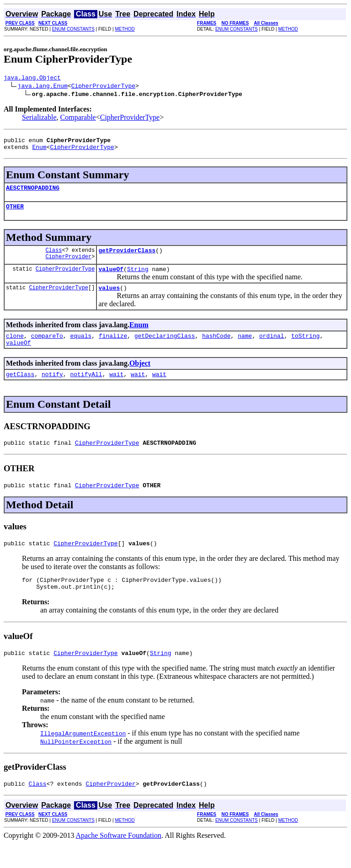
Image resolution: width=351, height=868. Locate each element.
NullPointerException (76, 765)
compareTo (47, 348)
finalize (113, 348)
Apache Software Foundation (119, 860)
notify (52, 389)
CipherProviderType (103, 87)
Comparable (78, 119)
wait (116, 389)
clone (15, 348)
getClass (20, 389)
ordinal (272, 348)
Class (53, 258)
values (109, 298)
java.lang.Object (32, 79)
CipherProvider (68, 266)
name (245, 348)
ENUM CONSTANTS (73, 29)
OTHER (15, 213)
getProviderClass (127, 258)
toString (305, 348)
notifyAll (86, 389)
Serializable (39, 119)
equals (81, 348)
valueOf (111, 278)
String (138, 278)
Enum (39, 151)
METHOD (125, 29)
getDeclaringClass (165, 348)
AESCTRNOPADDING (33, 193)
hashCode (216, 348)
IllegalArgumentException (83, 756)
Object (140, 377)
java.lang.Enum (43, 87)
